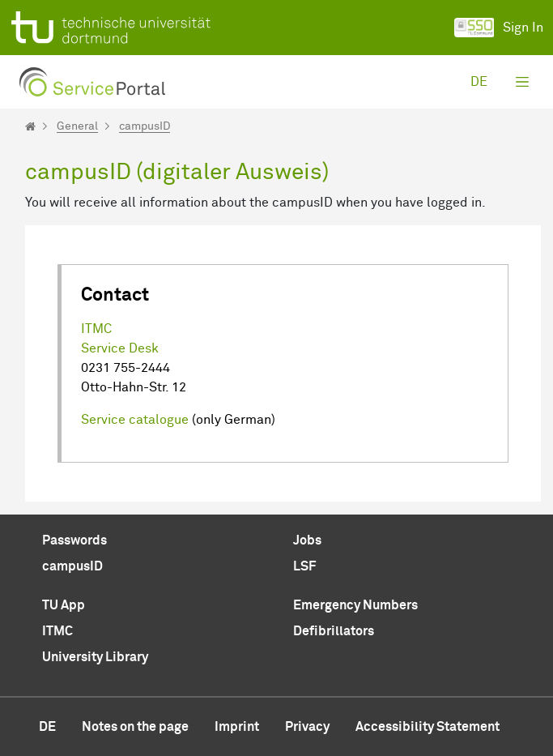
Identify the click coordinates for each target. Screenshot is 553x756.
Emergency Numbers (355, 605)
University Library (95, 657)
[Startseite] (30, 126)
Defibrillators (334, 631)
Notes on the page (135, 727)
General (77, 126)
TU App (64, 605)
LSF (304, 566)
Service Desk (120, 348)
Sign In (499, 28)
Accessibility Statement (428, 727)
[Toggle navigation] (522, 82)
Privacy (307, 727)
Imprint (237, 727)
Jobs (307, 540)
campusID (145, 126)
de (479, 82)
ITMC (96, 329)
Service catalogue (135, 420)
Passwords (74, 540)
